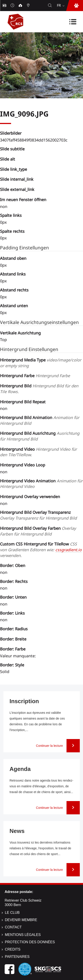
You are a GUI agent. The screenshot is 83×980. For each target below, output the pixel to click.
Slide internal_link (17, 179)
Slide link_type (14, 169)
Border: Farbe (13, 649)
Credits (13, 949)
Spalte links (11, 215)
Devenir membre (21, 920)
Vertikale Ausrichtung (20, 333)
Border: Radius (14, 629)
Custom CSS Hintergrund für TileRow (41, 550)
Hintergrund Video (38, 452)
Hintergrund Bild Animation (40, 420)
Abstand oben (13, 258)
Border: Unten (13, 597)
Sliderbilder (11, 133)
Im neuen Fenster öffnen (23, 200)
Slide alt (8, 159)
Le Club (12, 913)
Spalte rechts (12, 231)
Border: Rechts (14, 581)
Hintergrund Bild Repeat (23, 402)
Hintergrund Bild (39, 389)
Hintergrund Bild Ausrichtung (40, 436)
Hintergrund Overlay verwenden (30, 497)
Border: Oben (13, 565)
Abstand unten (14, 306)
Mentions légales (23, 935)
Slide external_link (17, 189)
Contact (13, 927)
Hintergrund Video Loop (23, 465)
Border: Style (12, 665)
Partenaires (17, 957)
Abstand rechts (14, 290)
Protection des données (30, 942)
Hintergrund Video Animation (41, 484)
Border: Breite (13, 639)
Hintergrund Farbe (35, 376)
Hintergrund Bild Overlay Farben (38, 531)
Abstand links (13, 274)
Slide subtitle (12, 149)
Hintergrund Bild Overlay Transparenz (38, 515)
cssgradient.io (69, 550)
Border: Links (12, 613)
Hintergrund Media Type (41, 363)
